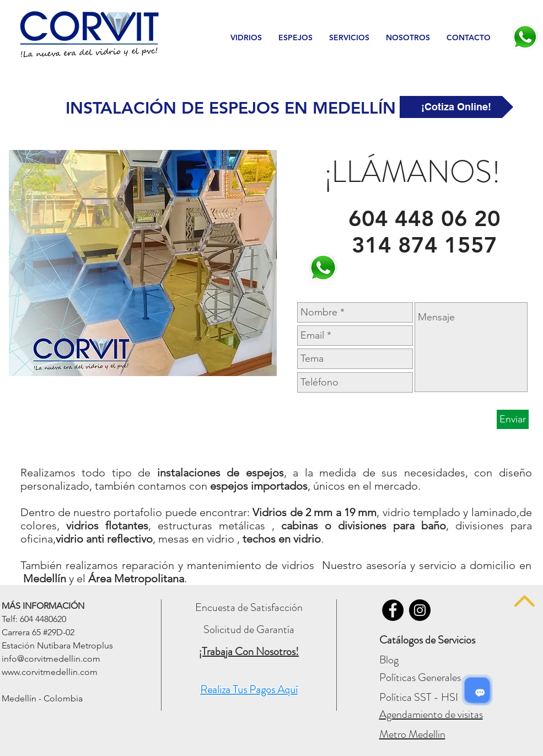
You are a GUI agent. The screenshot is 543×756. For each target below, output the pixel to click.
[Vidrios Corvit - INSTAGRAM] (420, 610)
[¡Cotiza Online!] (456, 107)
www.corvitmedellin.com (50, 672)
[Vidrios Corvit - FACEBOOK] (393, 610)
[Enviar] (513, 419)
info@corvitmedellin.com (51, 659)
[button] (246, 38)
